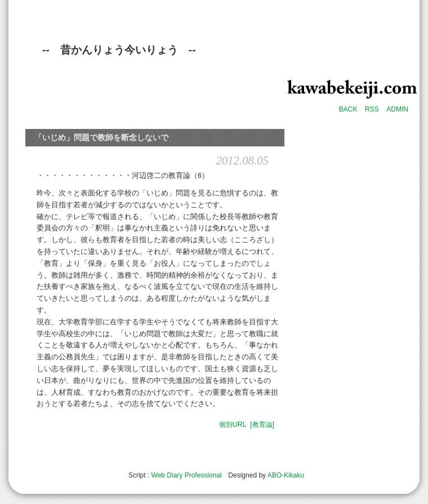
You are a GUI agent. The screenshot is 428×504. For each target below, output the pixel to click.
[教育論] (262, 425)
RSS (372, 109)
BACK (348, 109)
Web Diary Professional (187, 475)
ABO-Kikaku (286, 475)
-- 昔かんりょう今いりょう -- (119, 50)
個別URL (233, 425)
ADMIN (397, 109)
